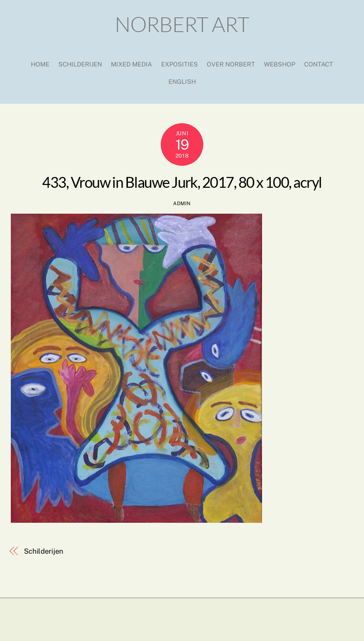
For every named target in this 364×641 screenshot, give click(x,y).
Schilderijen (80, 64)
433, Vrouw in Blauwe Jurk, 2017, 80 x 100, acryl (182, 182)
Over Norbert (231, 64)
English (182, 82)
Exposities (179, 64)
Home (40, 64)
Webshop (280, 64)
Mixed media (131, 64)
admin (182, 203)
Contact (319, 64)
